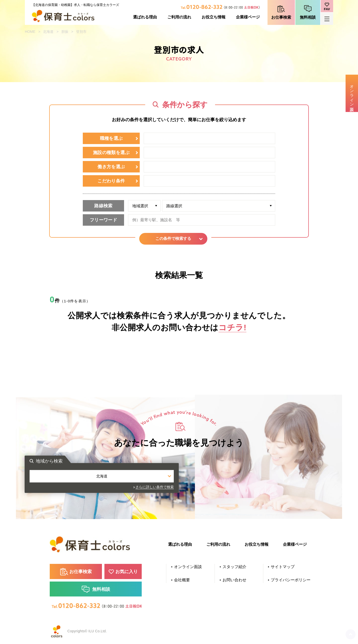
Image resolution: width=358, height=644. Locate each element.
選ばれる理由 (145, 17)
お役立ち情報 (214, 17)
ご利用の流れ (179, 17)
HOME (30, 32)
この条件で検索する (179, 238)
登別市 (81, 32)
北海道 (48, 32)
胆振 (65, 32)
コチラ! (232, 327)
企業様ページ (248, 17)
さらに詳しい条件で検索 (232, 491)
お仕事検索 (281, 17)
